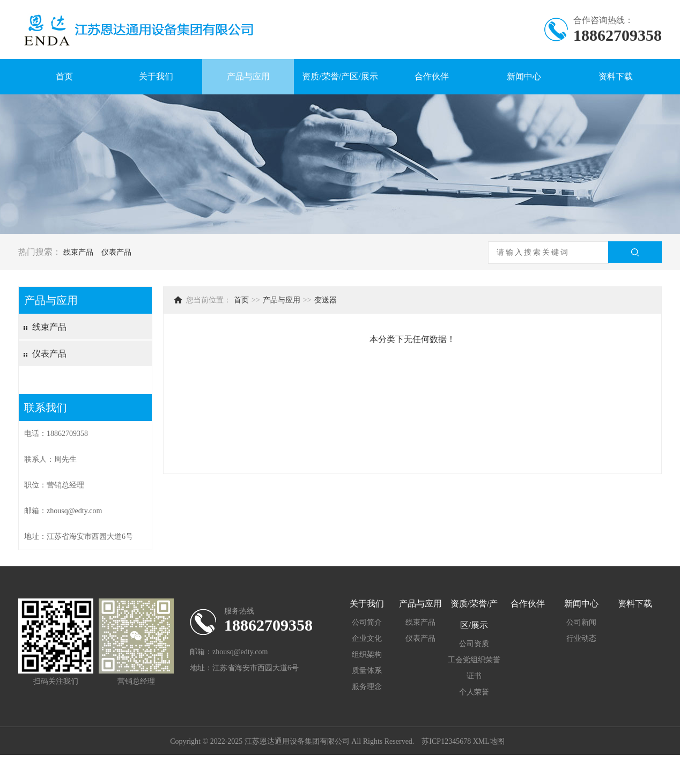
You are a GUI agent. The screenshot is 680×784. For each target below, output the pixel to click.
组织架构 (367, 654)
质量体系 (367, 671)
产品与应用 (248, 76)
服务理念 (367, 687)
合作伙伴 (432, 76)
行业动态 (581, 638)
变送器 (326, 300)
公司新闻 (581, 622)
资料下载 (616, 76)
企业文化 (367, 638)
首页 (64, 76)
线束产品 (78, 252)
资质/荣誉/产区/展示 (340, 76)
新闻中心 (524, 76)
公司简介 (367, 622)
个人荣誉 (474, 692)
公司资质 (474, 644)
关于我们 (156, 76)
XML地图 (489, 741)
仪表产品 (116, 252)
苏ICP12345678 (446, 741)
